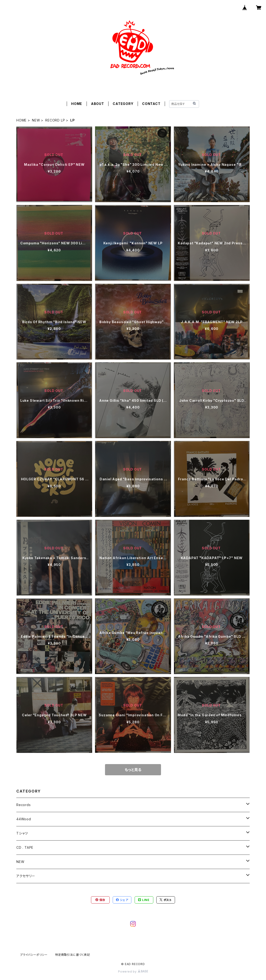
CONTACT (151, 104)
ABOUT (98, 104)
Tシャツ (22, 833)
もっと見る (133, 770)
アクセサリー (26, 876)
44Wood (24, 819)
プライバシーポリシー (34, 955)
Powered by (133, 971)
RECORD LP (55, 120)
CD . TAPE (25, 847)
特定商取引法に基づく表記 (73, 955)
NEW (36, 120)
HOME (77, 104)
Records (24, 805)
